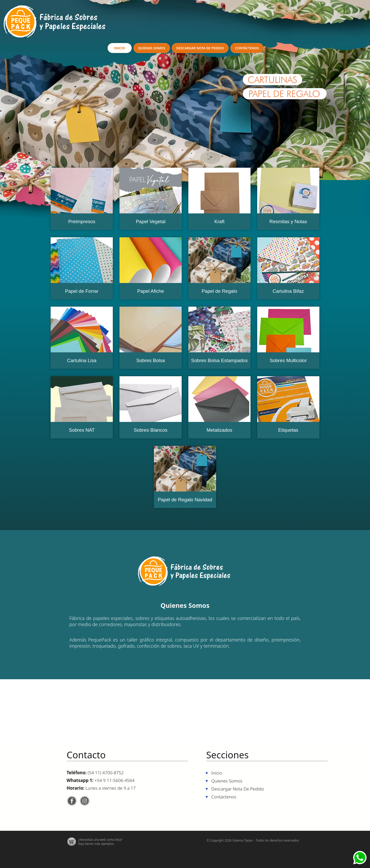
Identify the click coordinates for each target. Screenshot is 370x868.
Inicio (119, 48)
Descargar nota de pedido (200, 48)
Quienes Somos (151, 48)
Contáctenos (247, 48)
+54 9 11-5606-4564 (115, 780)
